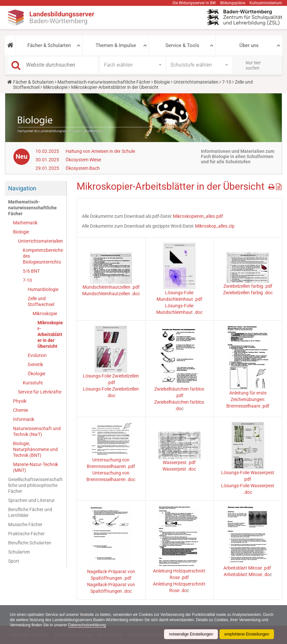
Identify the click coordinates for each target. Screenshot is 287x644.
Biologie (162, 82)
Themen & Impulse (116, 45)
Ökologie (37, 374)
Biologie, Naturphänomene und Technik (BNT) (35, 449)
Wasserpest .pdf (179, 462)
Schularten (19, 552)
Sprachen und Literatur (31, 500)
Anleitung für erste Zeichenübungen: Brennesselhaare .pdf (248, 399)
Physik (20, 401)
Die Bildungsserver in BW (194, 3)
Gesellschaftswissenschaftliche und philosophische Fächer (35, 485)
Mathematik (25, 223)
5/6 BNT (31, 271)
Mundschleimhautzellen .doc (111, 294)
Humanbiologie (43, 289)
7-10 (227, 82)
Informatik (24, 419)
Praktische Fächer (26, 534)
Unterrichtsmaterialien (196, 82)
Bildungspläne (233, 3)
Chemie (21, 410)
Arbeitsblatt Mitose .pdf (248, 568)
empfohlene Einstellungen (247, 634)
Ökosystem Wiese (83, 160)
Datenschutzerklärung (118, 625)
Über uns (249, 45)
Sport (14, 561)
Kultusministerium (266, 3)
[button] (10, 45)
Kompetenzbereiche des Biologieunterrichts (43, 256)
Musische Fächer (25, 524)
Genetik (35, 364)
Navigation (22, 188)
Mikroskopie (55, 87)
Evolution (37, 355)
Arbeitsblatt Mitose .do (247, 574)
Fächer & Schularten (49, 45)
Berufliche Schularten (30, 543)
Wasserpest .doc (179, 469)
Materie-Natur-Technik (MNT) (36, 467)
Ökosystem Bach (83, 168)
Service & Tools (182, 45)
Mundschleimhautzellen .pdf (111, 287)
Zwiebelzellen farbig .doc (248, 293)
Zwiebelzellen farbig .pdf (248, 286)
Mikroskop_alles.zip (215, 226)
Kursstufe (33, 383)
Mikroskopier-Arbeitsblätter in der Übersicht (50, 334)
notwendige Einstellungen (190, 634)
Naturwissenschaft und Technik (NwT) (37, 431)
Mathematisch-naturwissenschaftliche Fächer (104, 82)
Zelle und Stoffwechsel (41, 301)
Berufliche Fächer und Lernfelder (30, 512)
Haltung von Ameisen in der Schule (100, 151)
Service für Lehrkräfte (40, 392)
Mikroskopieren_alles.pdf (198, 216)
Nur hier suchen (253, 65)
